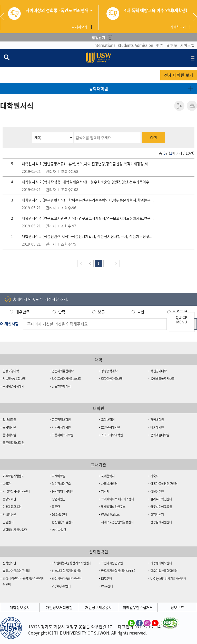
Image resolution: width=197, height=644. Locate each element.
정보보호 (177, 607)
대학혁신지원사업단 (15, 530)
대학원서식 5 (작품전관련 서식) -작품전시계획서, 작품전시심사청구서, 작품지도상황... (87, 236)
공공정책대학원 (61, 420)
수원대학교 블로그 (131, 623)
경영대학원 (157, 420)
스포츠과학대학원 (112, 435)
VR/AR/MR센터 (61, 586)
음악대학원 (9, 435)
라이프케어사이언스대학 (67, 379)
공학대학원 (98, 89)
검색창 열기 (6, 57)
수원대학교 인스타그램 (147, 623)
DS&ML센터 (59, 514)
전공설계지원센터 (161, 522)
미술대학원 (157, 427)
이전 (90, 263)
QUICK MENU (182, 320)
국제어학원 (59, 476)
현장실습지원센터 (63, 522)
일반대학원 (9, 420)
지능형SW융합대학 (14, 379)
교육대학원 (108, 420)
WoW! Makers (110, 514)
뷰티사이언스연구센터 (16, 571)
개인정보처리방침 (59, 607)
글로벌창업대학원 (13, 443)
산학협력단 (9, 563)
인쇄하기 (192, 106)
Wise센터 (107, 586)
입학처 (105, 491)
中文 (160, 45)
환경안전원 (9, 514)
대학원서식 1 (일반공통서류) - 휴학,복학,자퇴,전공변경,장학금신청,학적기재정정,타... (86, 164)
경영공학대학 (109, 371)
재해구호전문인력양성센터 (117, 522)
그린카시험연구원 (112, 563)
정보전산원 (157, 491)
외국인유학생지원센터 (16, 491)
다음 (107, 263)
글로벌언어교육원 (161, 507)
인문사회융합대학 (63, 371)
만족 (62, 312)
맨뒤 (116, 263)
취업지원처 (157, 514)
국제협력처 (108, 476)
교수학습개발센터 (13, 476)
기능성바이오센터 (161, 563)
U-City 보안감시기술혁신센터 (168, 578)
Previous (4, 17)
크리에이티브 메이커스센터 (118, 499)
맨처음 (81, 263)
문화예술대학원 (160, 435)
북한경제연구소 (61, 484)
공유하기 (179, 106)
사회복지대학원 (61, 427)
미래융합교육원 (12, 507)
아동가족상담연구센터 (164, 484)
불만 (141, 312)
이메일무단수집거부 (138, 607)
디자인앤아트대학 (112, 379)
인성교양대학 (11, 371)
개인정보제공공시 (98, 607)
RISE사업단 (59, 530)
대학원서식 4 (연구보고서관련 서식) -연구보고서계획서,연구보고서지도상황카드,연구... (88, 218)
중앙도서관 (9, 499)
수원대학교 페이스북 (139, 623)
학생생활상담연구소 (113, 507)
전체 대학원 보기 (179, 75)
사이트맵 (187, 45)
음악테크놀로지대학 (162, 379)
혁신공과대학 (158, 371)
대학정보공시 (20, 607)
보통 (101, 312)
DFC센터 (107, 578)
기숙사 (154, 476)
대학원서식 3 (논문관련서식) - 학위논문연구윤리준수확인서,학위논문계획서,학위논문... (88, 200)
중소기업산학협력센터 (164, 571)
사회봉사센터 (109, 484)
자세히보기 (80, 27)
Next (195, 17)
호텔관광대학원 (111, 427)
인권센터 (8, 522)
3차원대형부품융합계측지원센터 (72, 563)
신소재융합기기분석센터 (67, 571)
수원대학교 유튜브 (155, 623)
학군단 (56, 507)
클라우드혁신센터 (161, 499)
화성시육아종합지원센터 (67, 578)
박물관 (7, 484)
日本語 (172, 45)
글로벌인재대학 (61, 386)
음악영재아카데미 (63, 491)
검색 (153, 137)
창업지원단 (59, 499)
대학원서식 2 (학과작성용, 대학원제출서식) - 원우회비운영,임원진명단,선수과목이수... (87, 182)
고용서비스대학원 (63, 435)
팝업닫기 (98, 37)
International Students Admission (123, 45)
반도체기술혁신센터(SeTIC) (118, 571)
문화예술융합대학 (13, 386)
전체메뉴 (193, 58)
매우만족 (23, 312)
